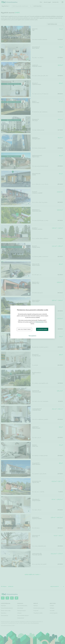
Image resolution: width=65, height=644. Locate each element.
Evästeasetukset (40, 322)
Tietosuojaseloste (32, 336)
